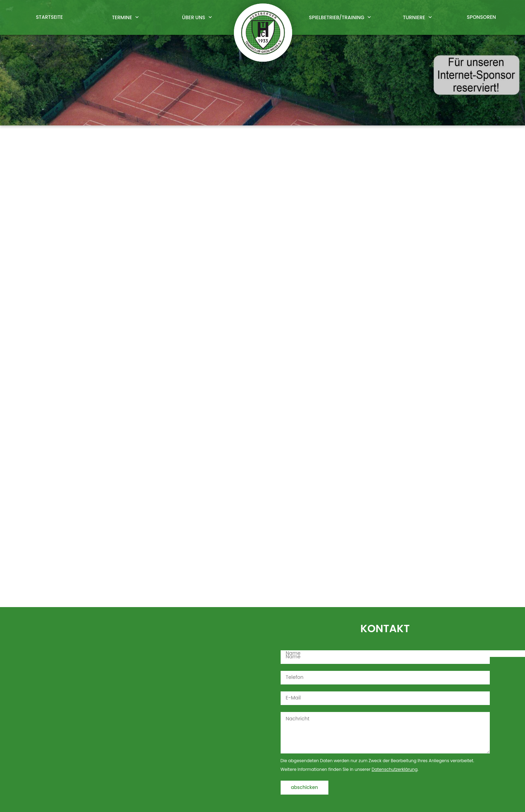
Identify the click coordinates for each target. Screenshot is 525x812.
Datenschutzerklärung (395, 769)
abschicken (305, 787)
